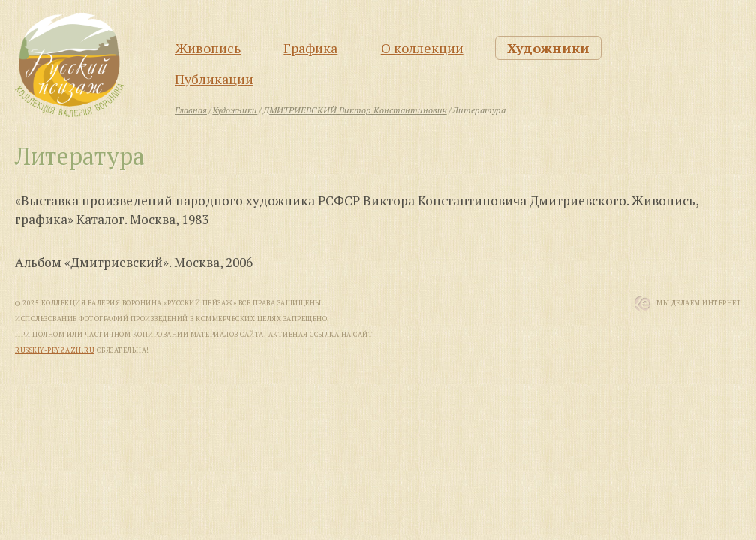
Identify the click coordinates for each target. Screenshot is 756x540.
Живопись (208, 48)
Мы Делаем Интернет (699, 303)
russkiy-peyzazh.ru (55, 350)
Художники (548, 48)
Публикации (214, 79)
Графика (310, 48)
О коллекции (422, 48)
